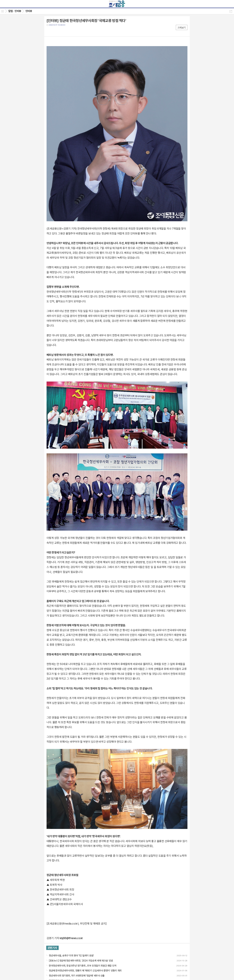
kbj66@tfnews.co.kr (71, 938)
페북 (49, 31)
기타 (68, 31)
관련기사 (52, 948)
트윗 (55, 31)
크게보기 (182, 28)
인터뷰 (29, 11)
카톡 (61, 31)
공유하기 (231, 11)
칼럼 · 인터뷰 (15, 11)
